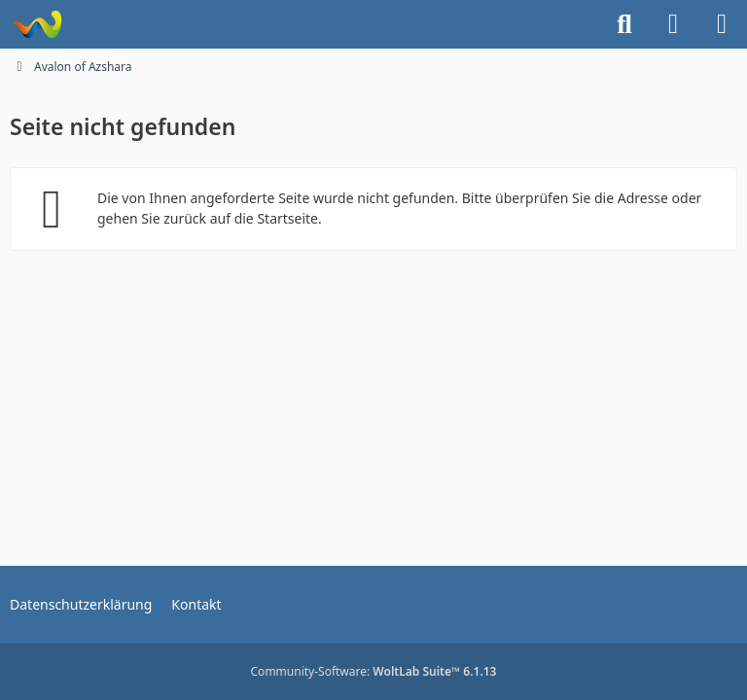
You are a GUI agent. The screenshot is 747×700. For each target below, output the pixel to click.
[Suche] (624, 24)
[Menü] (722, 24)
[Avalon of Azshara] (36, 24)
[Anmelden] (673, 24)
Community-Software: (374, 671)
